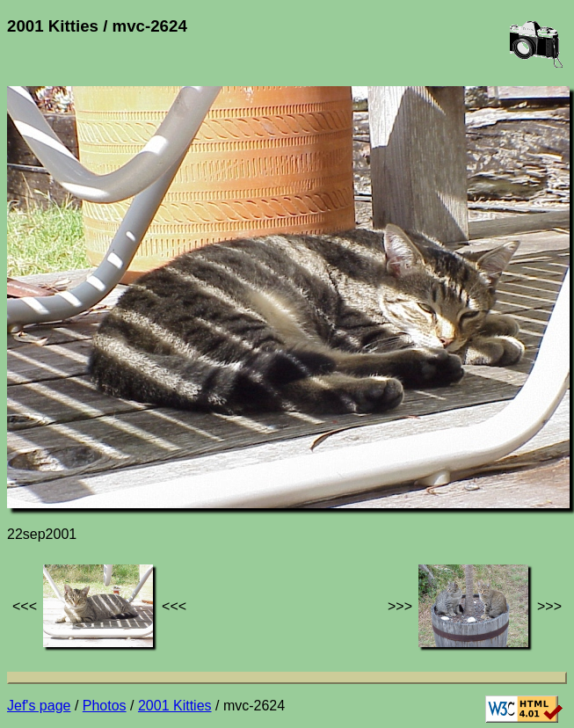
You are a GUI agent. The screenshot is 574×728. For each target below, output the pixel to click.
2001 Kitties (175, 706)
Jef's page (39, 706)
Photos (105, 706)
